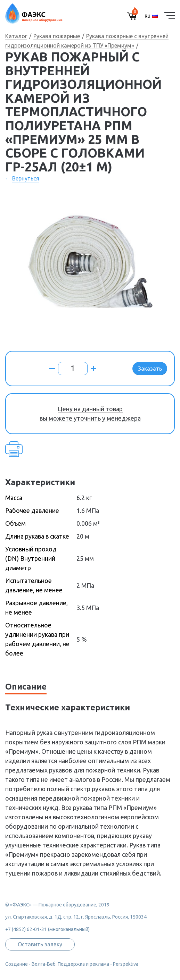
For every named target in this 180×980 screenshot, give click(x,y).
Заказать (150, 369)
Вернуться (26, 178)
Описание (26, 687)
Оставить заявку (40, 944)
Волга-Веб (44, 964)
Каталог (16, 36)
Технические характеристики (68, 707)
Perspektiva (126, 964)
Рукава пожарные (57, 36)
